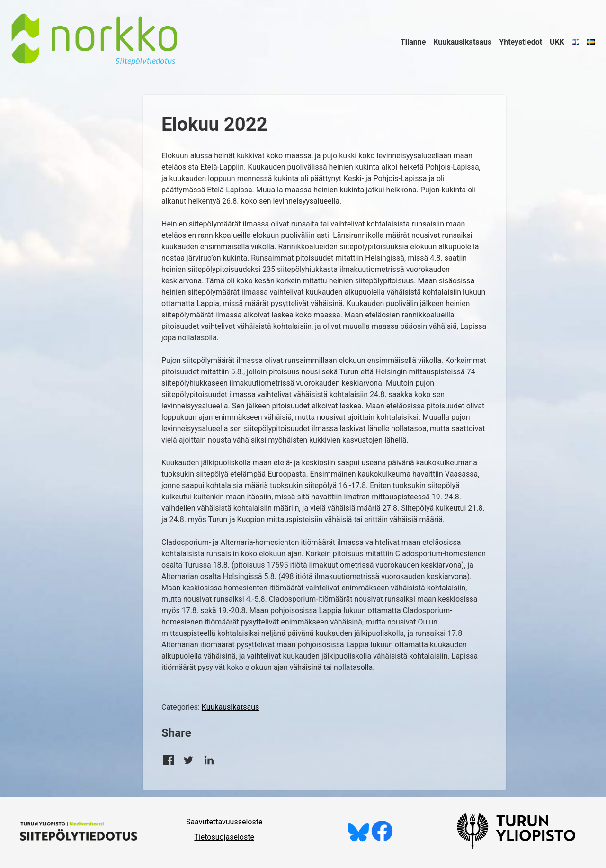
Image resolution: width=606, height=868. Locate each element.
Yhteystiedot (521, 42)
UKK (557, 42)
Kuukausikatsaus (462, 42)
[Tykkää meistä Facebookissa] (382, 839)
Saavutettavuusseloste (224, 822)
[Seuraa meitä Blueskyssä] (358, 839)
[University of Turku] (516, 846)
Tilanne (413, 42)
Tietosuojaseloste (224, 837)
